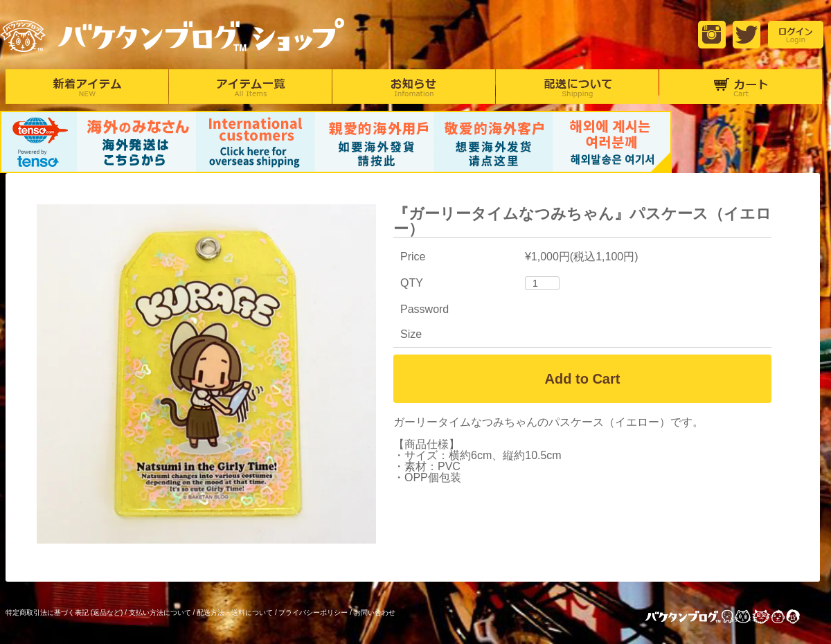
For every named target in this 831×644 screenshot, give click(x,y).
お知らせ (414, 87)
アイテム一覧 (250, 87)
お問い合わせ (375, 612)
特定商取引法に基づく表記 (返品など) (64, 612)
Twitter (747, 35)
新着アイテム (87, 87)
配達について (577, 87)
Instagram (712, 35)
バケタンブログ (734, 618)
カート (741, 87)
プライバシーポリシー (313, 612)
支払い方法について (160, 612)
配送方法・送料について (235, 612)
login (796, 35)
